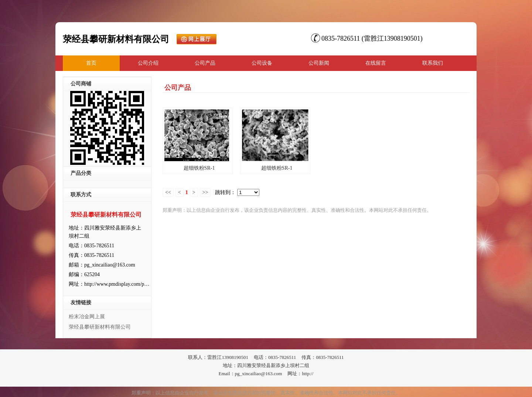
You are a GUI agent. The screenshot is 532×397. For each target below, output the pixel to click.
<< (168, 192)
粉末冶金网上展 (87, 317)
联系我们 (433, 63)
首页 (91, 63)
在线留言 (376, 63)
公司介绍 (148, 63)
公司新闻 (319, 63)
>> (205, 192)
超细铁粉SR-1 (199, 168)
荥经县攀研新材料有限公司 (100, 327)
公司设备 (262, 63)
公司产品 (205, 63)
